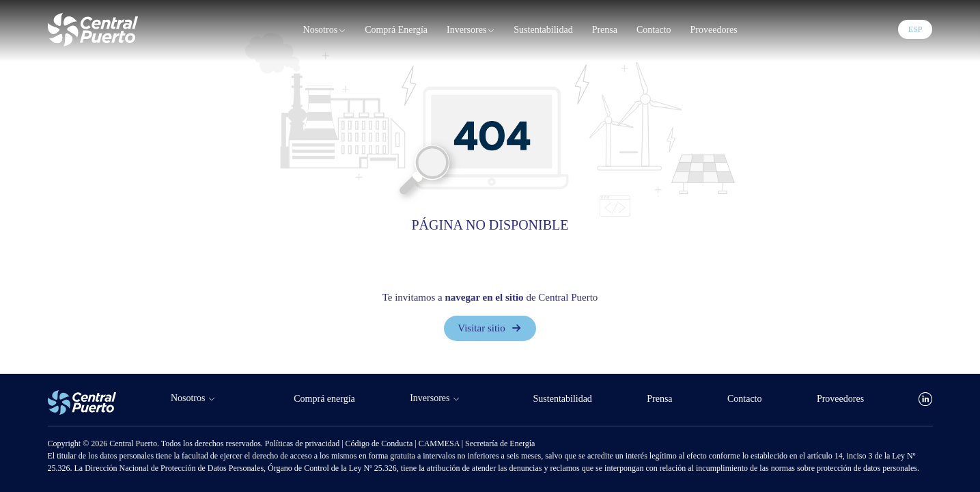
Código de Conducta (380, 443)
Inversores (471, 30)
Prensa (605, 30)
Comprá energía (396, 30)
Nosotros (325, 30)
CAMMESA (440, 443)
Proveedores (714, 30)
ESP (915, 29)
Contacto (654, 30)
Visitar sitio (490, 329)
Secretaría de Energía (500, 443)
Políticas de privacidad (303, 443)
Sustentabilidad (543, 30)
